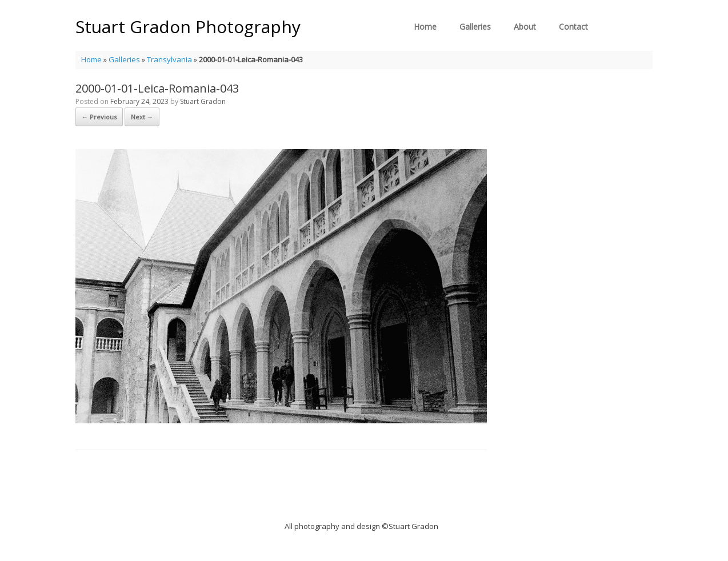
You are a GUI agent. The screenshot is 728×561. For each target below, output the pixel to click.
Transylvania (169, 59)
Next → (142, 117)
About (525, 27)
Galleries (475, 27)
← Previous (99, 117)
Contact (573, 27)
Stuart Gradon (203, 101)
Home (425, 27)
